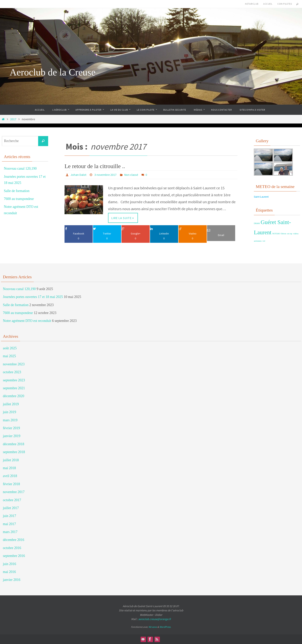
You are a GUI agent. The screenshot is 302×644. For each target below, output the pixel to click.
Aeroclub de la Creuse (53, 72)
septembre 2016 (14, 556)
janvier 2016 (12, 580)
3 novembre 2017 (105, 175)
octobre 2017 (12, 500)
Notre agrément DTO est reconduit (27, 321)
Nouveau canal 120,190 (20, 168)
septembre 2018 (14, 452)
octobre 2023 (12, 372)
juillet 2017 (11, 508)
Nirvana (153, 627)
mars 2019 (10, 420)
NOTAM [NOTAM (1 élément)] (276, 234)
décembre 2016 (13, 540)
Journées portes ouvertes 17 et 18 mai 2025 (33, 297)
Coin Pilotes (285, 4)
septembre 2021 (14, 388)
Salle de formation (17, 191)
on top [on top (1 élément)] (290, 234)
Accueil (268, 4)
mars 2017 (10, 532)
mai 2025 (9, 356)
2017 (13, 119)
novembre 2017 (14, 492)
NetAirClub (252, 4)
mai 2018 (9, 468)
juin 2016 (10, 564)
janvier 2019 (12, 436)
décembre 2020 (13, 396)
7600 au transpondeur (19, 199)
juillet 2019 (11, 404)
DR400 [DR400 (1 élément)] (257, 223)
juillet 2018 (11, 460)
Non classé (131, 175)
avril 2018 (10, 476)
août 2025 (10, 348)
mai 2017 (9, 524)
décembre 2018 (13, 444)
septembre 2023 (14, 380)
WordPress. (165, 627)
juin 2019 (10, 412)
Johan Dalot (78, 175)
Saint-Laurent (261, 197)
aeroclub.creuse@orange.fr (155, 619)
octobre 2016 (12, 548)
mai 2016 (9, 572)
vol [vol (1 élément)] (264, 241)
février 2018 (11, 484)
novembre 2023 (14, 364)
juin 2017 (10, 516)
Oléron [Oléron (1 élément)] (283, 234)
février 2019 (11, 428)
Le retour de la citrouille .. (95, 166)
